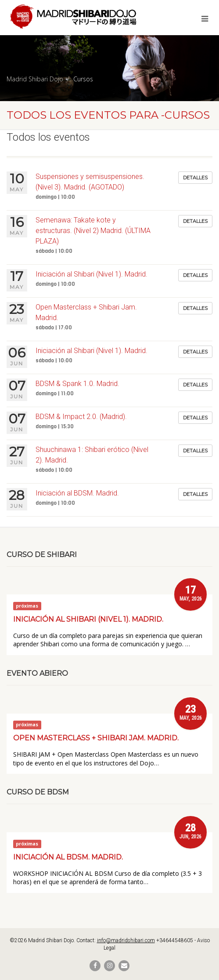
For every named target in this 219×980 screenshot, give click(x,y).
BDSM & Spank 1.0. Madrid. (77, 384)
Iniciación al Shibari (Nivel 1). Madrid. (92, 274)
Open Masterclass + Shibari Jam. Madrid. (96, 738)
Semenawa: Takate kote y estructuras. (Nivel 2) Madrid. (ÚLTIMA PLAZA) (93, 231)
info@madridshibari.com (126, 940)
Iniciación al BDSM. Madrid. (77, 493)
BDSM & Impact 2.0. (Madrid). (81, 417)
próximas (27, 606)
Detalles (195, 178)
